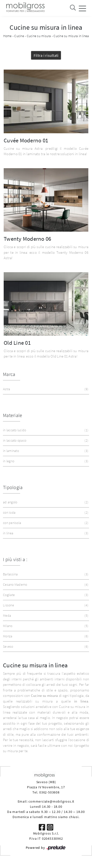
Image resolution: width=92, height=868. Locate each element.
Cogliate (45, 595)
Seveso (45, 647)
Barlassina (45, 574)
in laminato (45, 451)
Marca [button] (9, 374)
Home (7, 36)
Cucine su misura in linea (71, 36)
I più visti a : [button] (15, 559)
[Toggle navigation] (82, 8)
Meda (45, 616)
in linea (45, 533)
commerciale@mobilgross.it (51, 801)
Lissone (45, 605)
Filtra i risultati (46, 55)
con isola (45, 513)
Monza (45, 636)
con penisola (45, 523)
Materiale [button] (13, 415)
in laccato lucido (45, 430)
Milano (45, 626)
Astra (45, 389)
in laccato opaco (45, 441)
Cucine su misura (39, 36)
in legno (45, 461)
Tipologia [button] (13, 487)
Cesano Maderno (45, 585)
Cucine (19, 36)
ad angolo (45, 502)
